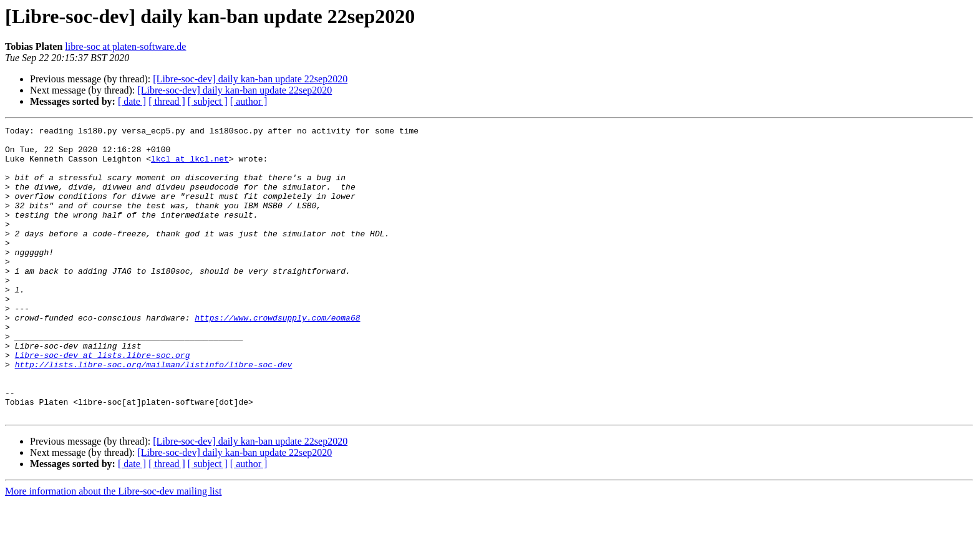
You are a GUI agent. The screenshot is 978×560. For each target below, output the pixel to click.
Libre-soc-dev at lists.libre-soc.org (103, 402)
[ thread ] (167, 101)
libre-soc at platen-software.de (125, 46)
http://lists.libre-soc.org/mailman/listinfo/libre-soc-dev (154, 413)
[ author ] (249, 101)
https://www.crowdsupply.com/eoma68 (277, 357)
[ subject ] (208, 101)
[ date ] (132, 101)
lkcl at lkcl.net (190, 166)
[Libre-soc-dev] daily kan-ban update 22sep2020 (250, 79)
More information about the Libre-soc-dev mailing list (113, 549)
